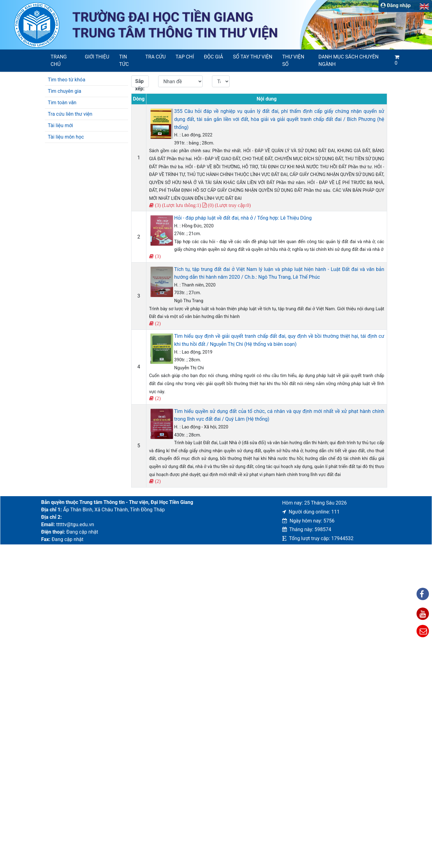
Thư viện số (293, 60)
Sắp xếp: (140, 83)
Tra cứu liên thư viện (70, 114)
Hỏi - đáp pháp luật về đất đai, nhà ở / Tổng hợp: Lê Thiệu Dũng (243, 218)
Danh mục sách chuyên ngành (348, 60)
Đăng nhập (396, 5)
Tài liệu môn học (66, 137)
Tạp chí (185, 57)
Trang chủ (59, 60)
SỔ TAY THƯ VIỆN (253, 57)
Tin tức (124, 60)
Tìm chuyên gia (65, 91)
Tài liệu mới (60, 125)
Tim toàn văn (62, 103)
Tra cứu (156, 57)
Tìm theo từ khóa (67, 80)
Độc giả (214, 57)
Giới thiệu (97, 57)
